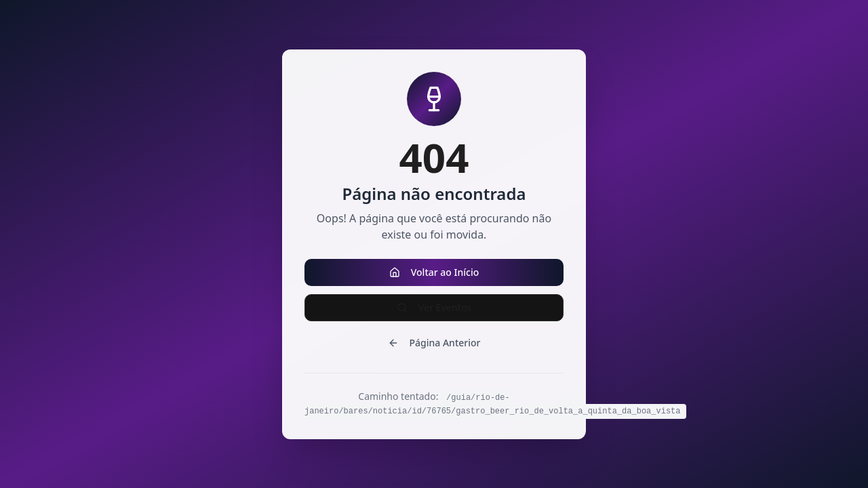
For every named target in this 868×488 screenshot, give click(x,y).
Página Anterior (434, 343)
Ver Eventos (434, 307)
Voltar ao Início (434, 272)
